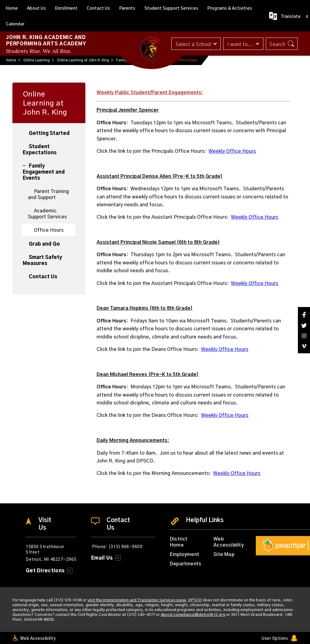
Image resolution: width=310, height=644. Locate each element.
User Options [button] (275, 639)
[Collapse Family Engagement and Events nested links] (26, 162)
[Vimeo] (304, 346)
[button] (196, 44)
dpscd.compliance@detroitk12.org (193, 615)
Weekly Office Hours (232, 151)
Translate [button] (291, 17)
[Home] (12, 8)
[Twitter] (304, 326)
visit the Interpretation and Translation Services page (137, 600)
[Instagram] (304, 336)
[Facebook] (304, 315)
